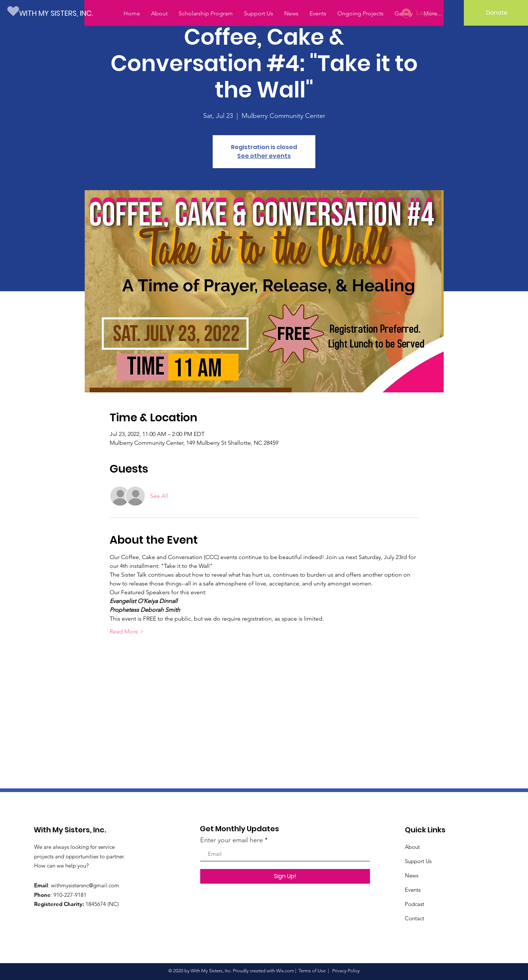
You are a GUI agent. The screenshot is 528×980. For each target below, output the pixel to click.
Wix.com (285, 971)
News (412, 875)
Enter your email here (232, 840)
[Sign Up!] (285, 876)
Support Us (418, 861)
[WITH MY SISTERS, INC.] (61, 13)
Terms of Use (312, 971)
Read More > (127, 631)
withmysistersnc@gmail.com (85, 885)
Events (413, 890)
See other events (264, 156)
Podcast (415, 904)
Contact (415, 918)
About (412, 847)
